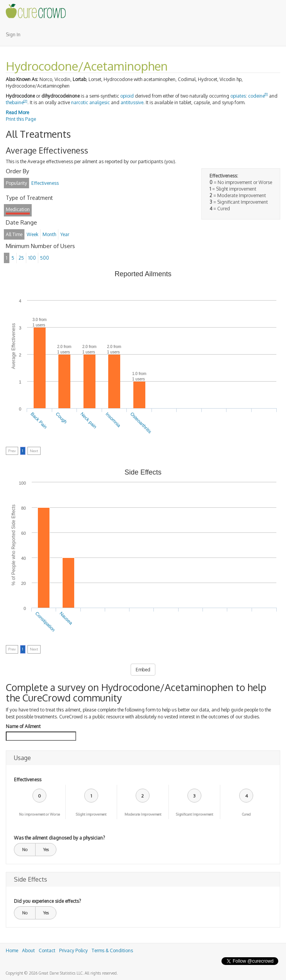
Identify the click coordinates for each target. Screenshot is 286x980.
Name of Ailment (23, 726)
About (28, 950)
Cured (246, 814)
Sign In (13, 35)
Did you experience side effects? (47, 901)
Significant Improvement (194, 814)
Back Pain (39, 421)
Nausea (66, 618)
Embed (143, 670)
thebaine (15, 102)
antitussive (132, 102)
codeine (256, 96)
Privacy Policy (73, 950)
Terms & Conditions (112, 950)
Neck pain (89, 421)
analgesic (100, 102)
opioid (127, 96)
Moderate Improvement (143, 814)
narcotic (80, 102)
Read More (17, 112)
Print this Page (21, 119)
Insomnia (113, 420)
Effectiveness (28, 780)
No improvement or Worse (39, 814)
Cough (61, 418)
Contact (47, 950)
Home (12, 950)
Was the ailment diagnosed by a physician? (59, 838)
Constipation (45, 622)
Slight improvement (91, 814)
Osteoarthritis (141, 423)
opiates (238, 96)
